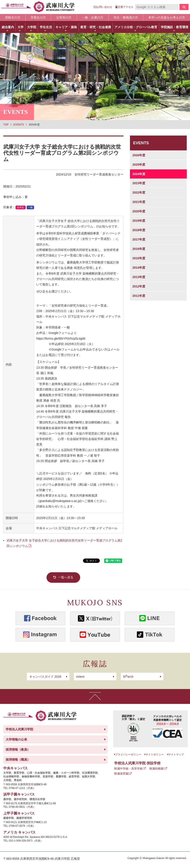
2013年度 (139, 277)
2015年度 (139, 258)
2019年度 (139, 221)
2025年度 (139, 165)
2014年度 (139, 268)
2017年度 (139, 239)
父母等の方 (64, 17)
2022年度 (139, 193)
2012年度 (139, 286)
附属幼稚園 (156, 769)
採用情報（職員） (18, 760)
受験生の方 (13, 17)
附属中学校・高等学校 (128, 769)
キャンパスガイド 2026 (45, 677)
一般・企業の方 (93, 17)
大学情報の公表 (16, 739)
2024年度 (139, 174)
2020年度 (139, 211)
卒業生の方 (38, 17)
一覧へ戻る (66, 577)
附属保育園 (121, 774)
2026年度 (139, 155)
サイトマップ (176, 755)
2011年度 (139, 296)
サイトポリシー (155, 755)
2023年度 (139, 183)
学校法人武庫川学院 (19, 729)
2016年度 (139, 249)
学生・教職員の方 (126, 17)
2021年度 (139, 202)
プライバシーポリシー (128, 755)
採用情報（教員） (18, 749)
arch (128, 677)
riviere (80, 677)
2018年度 (139, 230)
